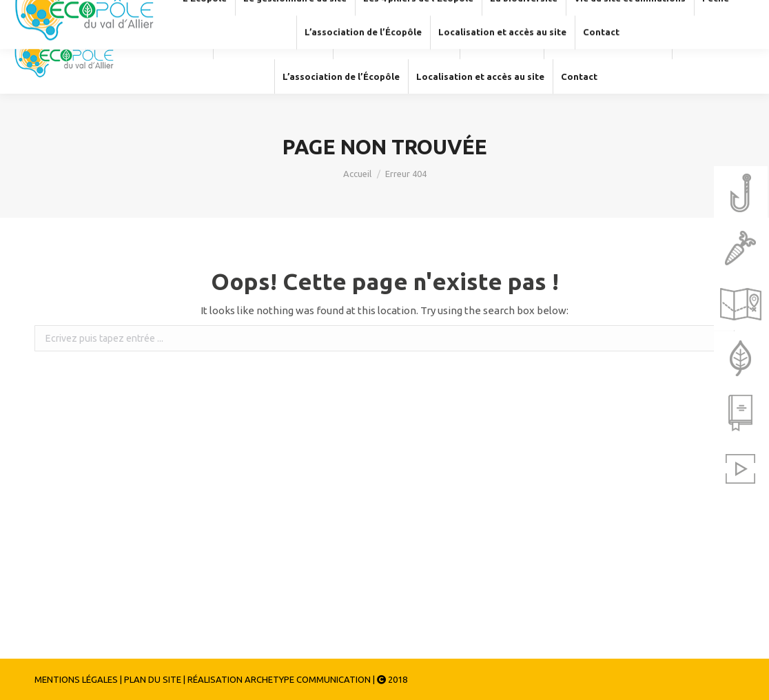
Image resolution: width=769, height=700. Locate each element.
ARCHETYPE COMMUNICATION (308, 679)
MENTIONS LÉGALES (76, 679)
